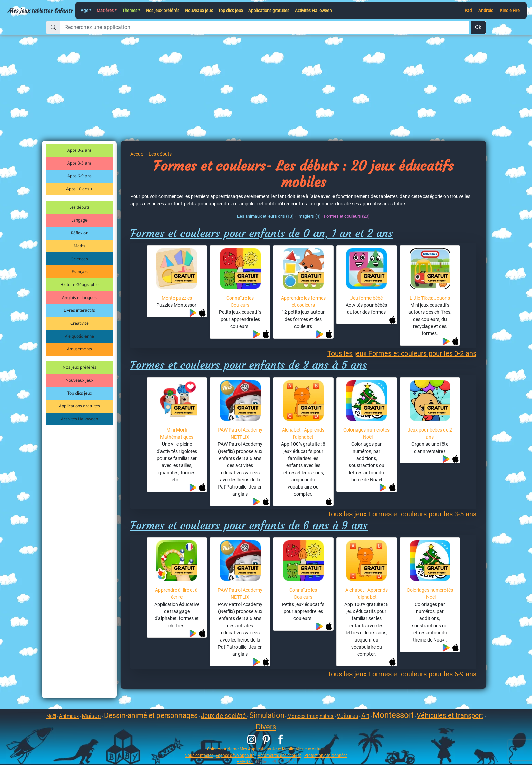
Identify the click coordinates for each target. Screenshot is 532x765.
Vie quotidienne (79, 336)
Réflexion (80, 233)
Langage (79, 220)
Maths (80, 246)
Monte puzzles (177, 298)
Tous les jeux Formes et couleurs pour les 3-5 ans (402, 514)
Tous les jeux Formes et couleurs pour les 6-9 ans (402, 674)
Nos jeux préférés (163, 10)
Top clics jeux (231, 10)
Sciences (80, 259)
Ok (478, 27)
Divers (266, 727)
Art (365, 716)
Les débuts (79, 207)
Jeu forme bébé (366, 298)
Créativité (79, 323)
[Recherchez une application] (265, 27)
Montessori (393, 715)
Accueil (138, 154)
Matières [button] (105, 10)
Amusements (79, 349)
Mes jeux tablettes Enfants (40, 11)
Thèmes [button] (130, 10)
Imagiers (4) (309, 216)
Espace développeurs (235, 755)
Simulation (267, 715)
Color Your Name (223, 749)
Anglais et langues (79, 297)
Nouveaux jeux (199, 10)
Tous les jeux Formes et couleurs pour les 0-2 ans (402, 353)
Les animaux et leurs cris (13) (265, 216)
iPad (468, 10)
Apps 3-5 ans (79, 163)
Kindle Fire (510, 10)
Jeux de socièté (224, 716)
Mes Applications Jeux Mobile (267, 749)
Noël (51, 716)
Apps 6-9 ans (79, 176)
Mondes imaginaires (310, 716)
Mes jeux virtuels (310, 749)
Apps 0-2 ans (79, 150)
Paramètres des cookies (279, 755)
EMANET (245, 761)
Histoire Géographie (80, 284)
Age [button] (84, 10)
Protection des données (326, 755)
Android (486, 10)
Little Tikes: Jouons (430, 298)
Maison (91, 716)
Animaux (69, 716)
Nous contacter (199, 755)
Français (80, 272)
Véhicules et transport (450, 715)
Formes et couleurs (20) (347, 216)
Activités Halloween (313, 10)
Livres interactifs (79, 310)
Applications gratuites (269, 10)
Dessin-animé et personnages (151, 715)
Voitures (347, 716)
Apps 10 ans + (79, 189)
